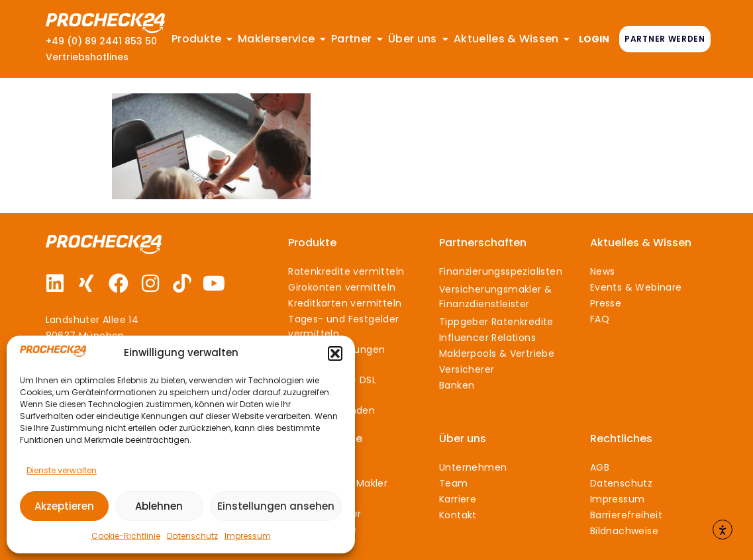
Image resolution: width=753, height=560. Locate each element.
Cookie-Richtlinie (126, 536)
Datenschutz (192, 536)
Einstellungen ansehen (276, 506)
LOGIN (594, 39)
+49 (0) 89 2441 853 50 (101, 41)
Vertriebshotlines (87, 57)
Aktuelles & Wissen (641, 243)
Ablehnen (159, 506)
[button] (335, 353)
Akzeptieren (64, 506)
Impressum (248, 536)
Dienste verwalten (62, 470)
